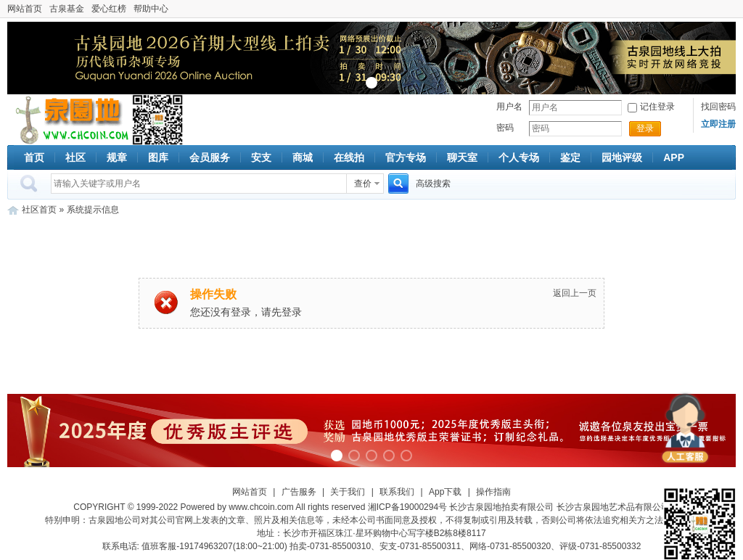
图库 (158, 157)
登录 (645, 128)
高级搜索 (433, 184)
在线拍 (349, 157)
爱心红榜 (109, 9)
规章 (117, 157)
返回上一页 (575, 293)
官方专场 (406, 157)
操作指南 (493, 492)
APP (674, 157)
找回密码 (718, 107)
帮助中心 (151, 9)
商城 (303, 157)
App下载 (445, 492)
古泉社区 (70, 120)
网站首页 (25, 9)
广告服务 (299, 492)
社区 (75, 157)
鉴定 (570, 157)
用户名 (509, 107)
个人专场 (519, 157)
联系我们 (397, 492)
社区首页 (39, 210)
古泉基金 (67, 9)
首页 (34, 157)
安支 (261, 157)
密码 (505, 128)
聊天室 (462, 157)
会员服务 (210, 157)
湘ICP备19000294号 (407, 507)
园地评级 (622, 157)
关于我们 (348, 492)
